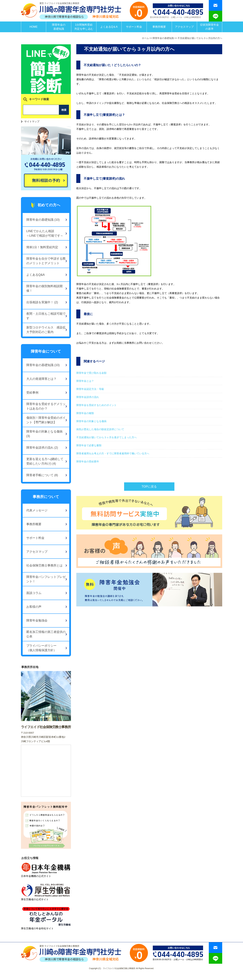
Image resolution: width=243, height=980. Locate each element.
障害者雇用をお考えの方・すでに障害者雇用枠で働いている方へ (113, 453)
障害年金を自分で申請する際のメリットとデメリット (46, 261)
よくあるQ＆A (109, 27)
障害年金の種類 (85, 413)
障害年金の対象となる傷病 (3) (44, 434)
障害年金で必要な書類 (89, 445)
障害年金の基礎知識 (59, 27)
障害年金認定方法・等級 (90, 389)
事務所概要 (159, 27)
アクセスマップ (184, 27)
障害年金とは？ (85, 381)
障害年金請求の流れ (88, 397)
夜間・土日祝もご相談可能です (46, 316)
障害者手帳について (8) (42, 475)
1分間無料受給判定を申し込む (84, 27)
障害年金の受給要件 (88, 461)
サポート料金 (134, 27)
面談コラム (34, 593)
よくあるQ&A (36, 275)
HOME (34, 27)
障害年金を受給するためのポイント (96, 405)
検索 (64, 110)
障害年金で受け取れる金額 (91, 373)
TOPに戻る (149, 487)
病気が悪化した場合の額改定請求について (100, 429)
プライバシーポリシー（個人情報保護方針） (41, 648)
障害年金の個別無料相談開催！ (44, 288)
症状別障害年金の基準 (209, 27)
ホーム (145, 38)
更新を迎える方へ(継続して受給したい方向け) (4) (45, 461)
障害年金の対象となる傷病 (91, 421)
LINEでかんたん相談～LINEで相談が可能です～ (45, 233)
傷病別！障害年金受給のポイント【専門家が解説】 (46, 420)
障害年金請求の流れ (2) (42, 448)
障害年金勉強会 (37, 620)
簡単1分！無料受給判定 (42, 247)
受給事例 (32, 393)
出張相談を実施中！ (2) (42, 302)
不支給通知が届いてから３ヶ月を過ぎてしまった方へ (106, 437)
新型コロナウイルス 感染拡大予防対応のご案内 (46, 330)
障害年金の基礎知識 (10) (43, 220)
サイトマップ (32, 121)
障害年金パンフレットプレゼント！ (46, 579)
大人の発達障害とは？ (41, 379)
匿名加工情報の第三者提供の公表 (46, 634)
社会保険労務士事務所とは (44, 565)
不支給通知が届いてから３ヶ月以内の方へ (200, 38)
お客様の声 (34, 607)
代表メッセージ (37, 510)
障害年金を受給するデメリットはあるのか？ (46, 406)
